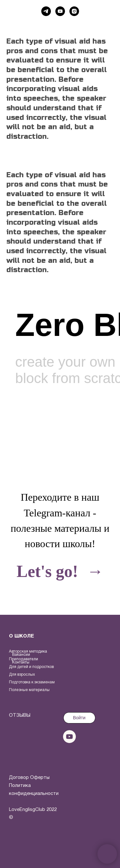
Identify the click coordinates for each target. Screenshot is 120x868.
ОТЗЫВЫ (20, 715)
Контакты (21, 662)
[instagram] (74, 11)
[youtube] (60, 11)
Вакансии (21, 655)
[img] (22, 748)
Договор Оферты (29, 778)
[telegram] (46, 11)
